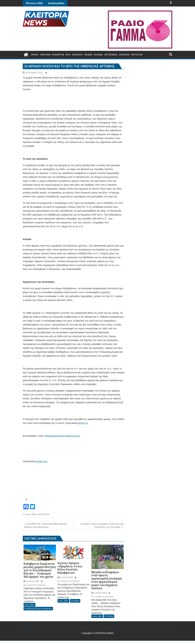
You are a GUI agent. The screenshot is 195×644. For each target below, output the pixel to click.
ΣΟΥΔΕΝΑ (75, 601)
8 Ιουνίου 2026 (31, 581)
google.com (41, 461)
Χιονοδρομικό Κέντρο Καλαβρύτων (38, 609)
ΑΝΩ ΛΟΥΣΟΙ (43, 514)
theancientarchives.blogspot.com (62, 436)
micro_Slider (31, 514)
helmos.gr (83, 423)
